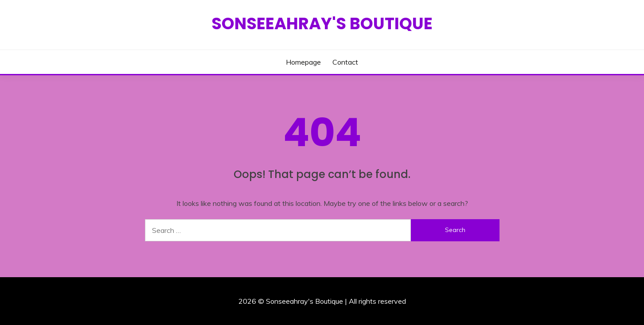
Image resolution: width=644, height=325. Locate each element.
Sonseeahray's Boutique (322, 23)
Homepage (303, 62)
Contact (345, 62)
